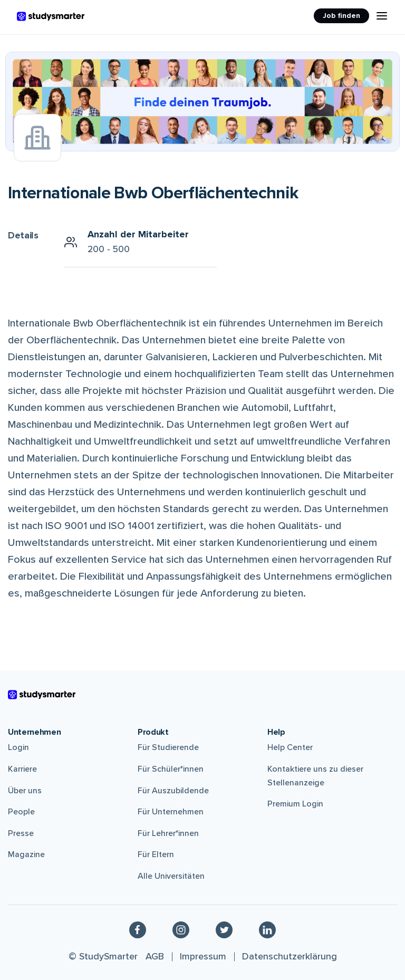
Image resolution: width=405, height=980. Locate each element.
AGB (155, 956)
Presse (21, 833)
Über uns (25, 791)
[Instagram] (181, 930)
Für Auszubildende (173, 791)
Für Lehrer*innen (168, 833)
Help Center (290, 747)
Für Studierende (168, 747)
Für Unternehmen (171, 812)
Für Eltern (156, 854)
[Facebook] (138, 930)
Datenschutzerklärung (290, 956)
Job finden (341, 16)
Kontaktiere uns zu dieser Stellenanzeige (315, 776)
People (21, 812)
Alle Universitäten (171, 876)
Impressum (203, 956)
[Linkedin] (267, 930)
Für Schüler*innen (171, 769)
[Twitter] (224, 930)
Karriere (22, 769)
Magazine (26, 854)
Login (18, 747)
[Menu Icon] (382, 16)
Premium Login (295, 804)
